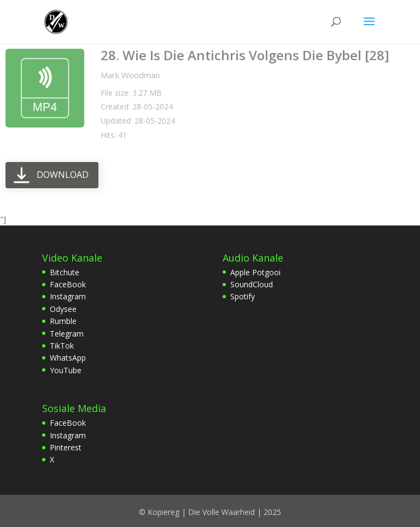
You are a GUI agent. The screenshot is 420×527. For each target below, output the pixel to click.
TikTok (62, 346)
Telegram (67, 334)
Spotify (243, 296)
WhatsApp (68, 358)
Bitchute (65, 272)
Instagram (68, 296)
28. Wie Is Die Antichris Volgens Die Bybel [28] (245, 55)
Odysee (63, 309)
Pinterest (66, 447)
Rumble (63, 321)
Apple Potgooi (255, 272)
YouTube (66, 370)
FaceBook (68, 284)
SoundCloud (252, 284)
